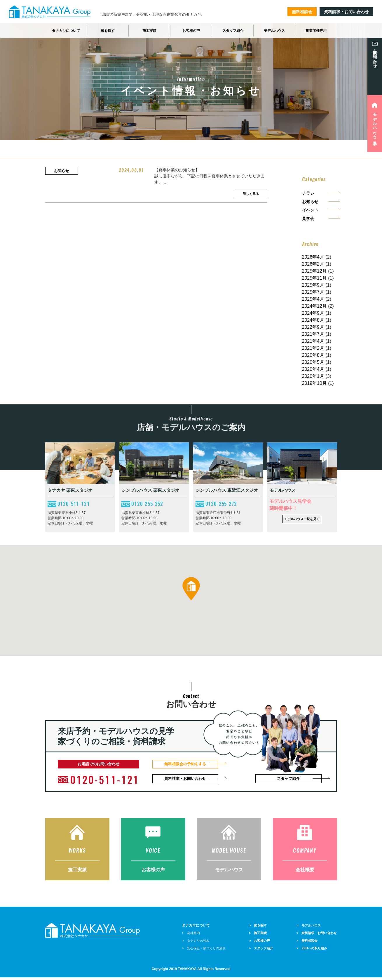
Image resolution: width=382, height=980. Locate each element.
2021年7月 (313, 334)
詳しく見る (251, 194)
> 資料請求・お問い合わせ (317, 936)
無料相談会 (302, 12)
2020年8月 (313, 355)
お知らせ (310, 202)
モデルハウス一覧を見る (302, 519)
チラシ (308, 193)
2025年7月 (313, 292)
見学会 (308, 219)
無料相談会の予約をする (188, 764)
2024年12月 (314, 306)
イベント (310, 210)
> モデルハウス (309, 928)
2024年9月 (313, 313)
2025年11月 (314, 278)
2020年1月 (313, 376)
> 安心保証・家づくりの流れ (204, 951)
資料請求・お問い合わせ (346, 12)
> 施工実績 (258, 936)
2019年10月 (314, 383)
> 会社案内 (191, 936)
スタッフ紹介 (289, 779)
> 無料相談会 (307, 943)
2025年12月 (314, 271)
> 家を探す (258, 928)
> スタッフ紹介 (261, 951)
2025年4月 (313, 299)
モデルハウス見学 (375, 124)
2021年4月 (313, 341)
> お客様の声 (259, 943)
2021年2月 (313, 348)
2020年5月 (313, 362)
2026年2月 (313, 264)
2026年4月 (313, 257)
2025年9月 (313, 285)
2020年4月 (313, 369)
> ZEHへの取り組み (312, 951)
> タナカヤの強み (196, 943)
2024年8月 (313, 320)
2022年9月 (313, 327)
